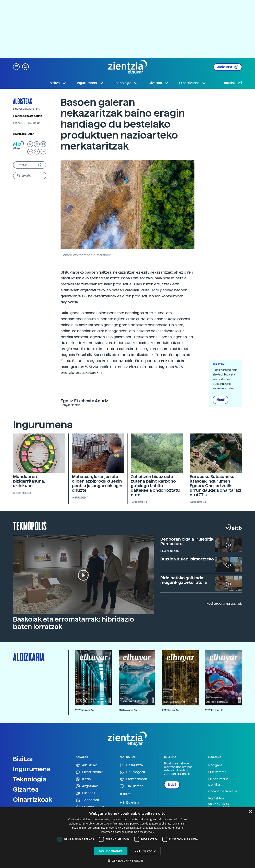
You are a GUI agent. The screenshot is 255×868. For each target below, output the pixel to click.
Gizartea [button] (158, 83)
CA (37, 152)
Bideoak (86, 793)
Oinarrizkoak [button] (193, 83)
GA (43, 152)
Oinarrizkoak (33, 799)
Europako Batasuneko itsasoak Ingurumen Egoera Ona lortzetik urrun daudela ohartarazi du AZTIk (215, 486)
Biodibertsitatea (24, 134)
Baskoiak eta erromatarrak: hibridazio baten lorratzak (73, 623)
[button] (16, 66)
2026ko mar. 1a (84, 710)
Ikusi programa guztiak (224, 604)
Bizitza (23, 759)
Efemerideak (133, 779)
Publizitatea (217, 772)
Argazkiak (87, 786)
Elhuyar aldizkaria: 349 (27, 109)
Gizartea (26, 789)
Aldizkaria (228, 67)
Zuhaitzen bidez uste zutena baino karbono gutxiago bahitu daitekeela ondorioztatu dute (155, 486)
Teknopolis (30, 525)
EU (30, 144)
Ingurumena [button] (90, 83)
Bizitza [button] (58, 83)
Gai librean (132, 786)
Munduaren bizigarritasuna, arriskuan (29, 481)
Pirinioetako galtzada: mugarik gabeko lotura (184, 580)
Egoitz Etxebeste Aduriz (27, 116)
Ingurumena (32, 769)
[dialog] (127, 838)
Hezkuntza (131, 765)
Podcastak (87, 800)
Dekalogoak (132, 772)
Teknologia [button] (126, 83)
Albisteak (23, 101)
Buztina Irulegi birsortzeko (187, 559)
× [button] (250, 812)
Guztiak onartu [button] (111, 851)
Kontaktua (216, 798)
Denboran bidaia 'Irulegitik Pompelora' (187, 541)
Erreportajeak (90, 807)
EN (30, 152)
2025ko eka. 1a (214, 710)
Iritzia (83, 779)
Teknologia (30, 779)
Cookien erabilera (223, 791)
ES (37, 144)
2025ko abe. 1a (128, 710)
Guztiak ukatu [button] (145, 851)
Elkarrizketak (89, 772)
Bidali (220, 400)
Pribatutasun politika (218, 782)
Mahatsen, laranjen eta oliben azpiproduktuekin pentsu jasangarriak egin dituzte (97, 483)
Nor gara (215, 765)
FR (43, 144)
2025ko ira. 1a (170, 710)
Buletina (233, 83)
